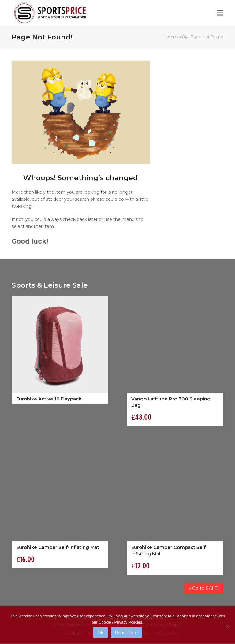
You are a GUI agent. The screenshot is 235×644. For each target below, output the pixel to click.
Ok (100, 632)
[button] (220, 13)
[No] (227, 626)
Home (170, 37)
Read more (126, 632)
